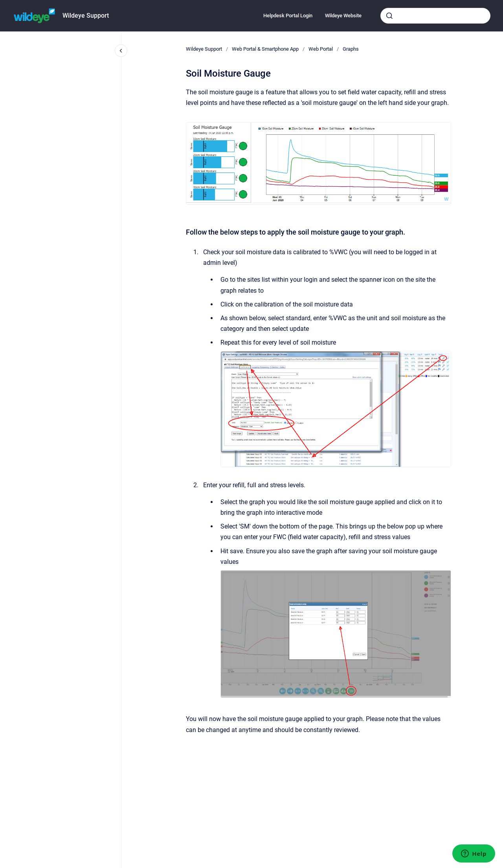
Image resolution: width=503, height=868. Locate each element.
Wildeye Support (86, 16)
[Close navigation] (121, 51)
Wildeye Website (343, 16)
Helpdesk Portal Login (288, 16)
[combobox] (435, 16)
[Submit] (389, 16)
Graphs (351, 49)
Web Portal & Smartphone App (265, 49)
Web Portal (321, 49)
